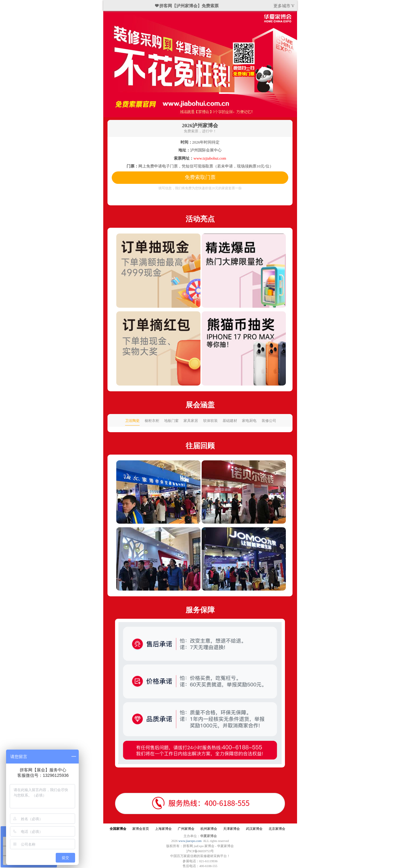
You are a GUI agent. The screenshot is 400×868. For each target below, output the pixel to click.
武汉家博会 (254, 829)
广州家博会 (186, 829)
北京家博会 (277, 829)
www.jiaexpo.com (190, 841)
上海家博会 (163, 829)
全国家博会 (118, 829)
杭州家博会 (209, 829)
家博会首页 (141, 829)
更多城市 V (284, 6)
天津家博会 (231, 829)
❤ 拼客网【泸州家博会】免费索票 (187, 6)
